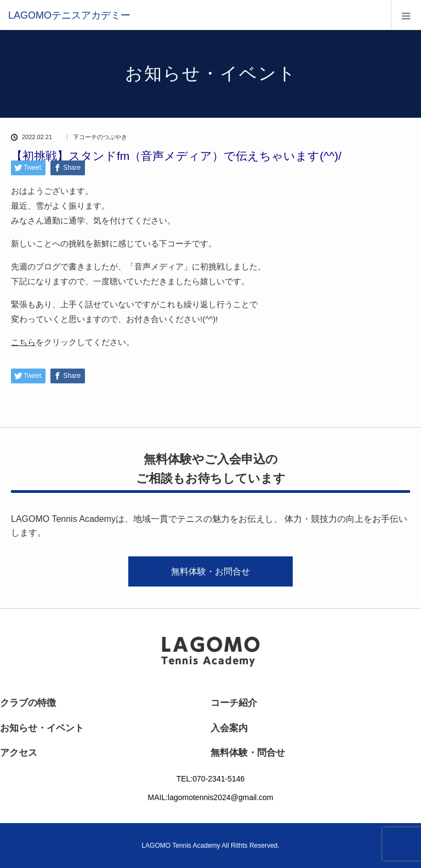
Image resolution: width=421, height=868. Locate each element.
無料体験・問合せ (248, 753)
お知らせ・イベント (42, 728)
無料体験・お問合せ (210, 571)
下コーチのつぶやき (100, 137)
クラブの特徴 (28, 703)
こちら (23, 342)
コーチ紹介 (234, 703)
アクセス (19, 753)
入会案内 (229, 728)
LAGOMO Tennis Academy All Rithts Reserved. (210, 846)
